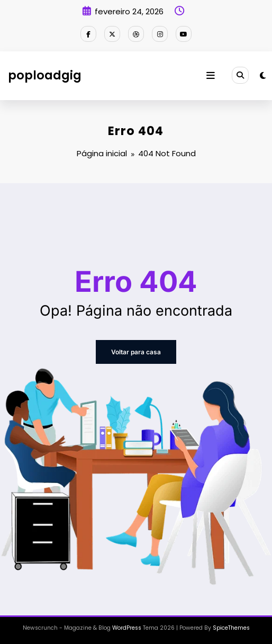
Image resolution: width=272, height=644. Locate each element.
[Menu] (211, 76)
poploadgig (45, 75)
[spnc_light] (263, 75)
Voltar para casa (136, 352)
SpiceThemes (231, 628)
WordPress (127, 628)
